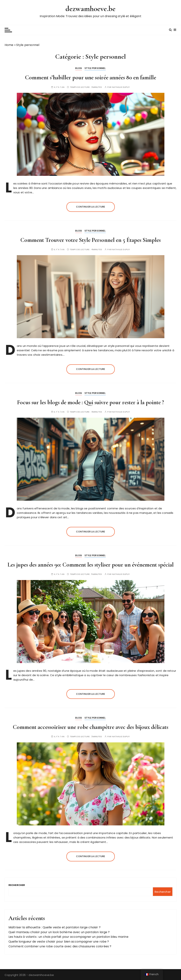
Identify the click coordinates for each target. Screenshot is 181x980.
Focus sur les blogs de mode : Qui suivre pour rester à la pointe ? (90, 402)
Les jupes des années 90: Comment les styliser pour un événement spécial (91, 565)
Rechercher (17, 885)
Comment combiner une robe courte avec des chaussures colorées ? (60, 946)
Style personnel (95, 68)
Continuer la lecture (91, 207)
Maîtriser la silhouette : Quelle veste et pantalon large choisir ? (55, 927)
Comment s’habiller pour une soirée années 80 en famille (90, 77)
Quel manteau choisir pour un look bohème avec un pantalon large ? (59, 932)
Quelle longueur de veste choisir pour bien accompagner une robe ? (59, 942)
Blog (79, 68)
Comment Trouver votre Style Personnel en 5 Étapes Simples (90, 240)
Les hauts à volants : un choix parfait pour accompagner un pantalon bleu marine (68, 937)
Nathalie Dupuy (121, 87)
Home (9, 45)
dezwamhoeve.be (90, 9)
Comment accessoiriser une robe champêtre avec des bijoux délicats (90, 727)
